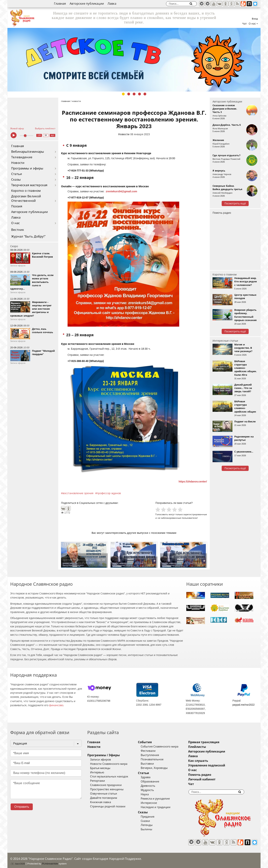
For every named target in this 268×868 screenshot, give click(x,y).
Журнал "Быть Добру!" (28, 236)
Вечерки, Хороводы (160, 768)
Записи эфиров (100, 760)
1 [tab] (123, 94)
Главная (60, 4)
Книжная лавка (100, 802)
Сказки (151, 821)
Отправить (22, 807)
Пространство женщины (107, 789)
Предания (153, 817)
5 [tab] (145, 94)
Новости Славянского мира (109, 764)
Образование (155, 782)
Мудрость (153, 790)
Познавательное (158, 759)
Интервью (97, 772)
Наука (150, 794)
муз (53, 135)
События (150, 742)
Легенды (152, 825)
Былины (152, 829)
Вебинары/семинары (28, 152)
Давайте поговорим (104, 798)
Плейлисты (208, 747)
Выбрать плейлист (45, 129)
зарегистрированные (195, 514)
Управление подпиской (218, 765)
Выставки (153, 764)
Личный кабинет (213, 779)
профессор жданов (109, 493)
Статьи (17, 174)
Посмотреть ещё (235, 203)
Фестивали (154, 751)
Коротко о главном (26, 191)
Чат (244, 24)
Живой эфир (17, 129)
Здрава (151, 777)
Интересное (154, 803)
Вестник (18, 230)
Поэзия (17, 206)
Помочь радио (222, 213)
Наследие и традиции (161, 807)
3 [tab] (134, 94)
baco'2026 (17, 861)
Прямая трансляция (215, 742)
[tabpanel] (134, 60)
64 (46, 135)
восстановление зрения (78, 493)
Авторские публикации (87, 4)
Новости (18, 163)
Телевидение (22, 157)
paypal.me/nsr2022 (244, 705)
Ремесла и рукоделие (161, 799)
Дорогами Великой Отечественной (26, 199)
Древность (154, 786)
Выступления (155, 755)
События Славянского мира (165, 747)
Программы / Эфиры (104, 755)
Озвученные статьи (104, 794)
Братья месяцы (100, 768)
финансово (56, 705)
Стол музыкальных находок (109, 776)
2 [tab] (129, 94)
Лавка (112, 4)
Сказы (16, 180)
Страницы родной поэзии (108, 806)
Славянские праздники (106, 785)
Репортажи (98, 781)
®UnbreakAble (50, 861)
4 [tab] (139, 94)
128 (39, 135)
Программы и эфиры (27, 168)
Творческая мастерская (29, 185)
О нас (16, 223)
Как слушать (209, 761)
